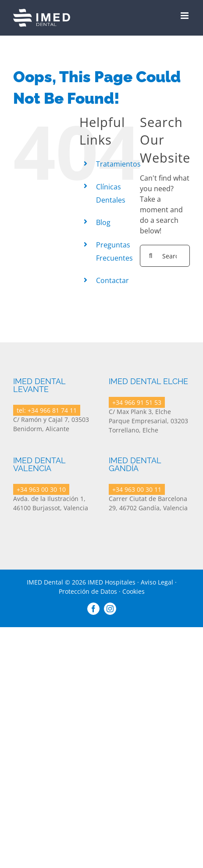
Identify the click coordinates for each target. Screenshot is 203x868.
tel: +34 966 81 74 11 (47, 410)
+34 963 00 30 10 (41, 489)
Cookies (134, 591)
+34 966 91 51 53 (137, 402)
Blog (103, 222)
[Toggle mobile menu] (185, 16)
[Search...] (165, 256)
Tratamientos (118, 164)
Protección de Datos (88, 591)
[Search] (151, 256)
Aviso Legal (157, 582)
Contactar (112, 280)
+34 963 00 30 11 (137, 489)
